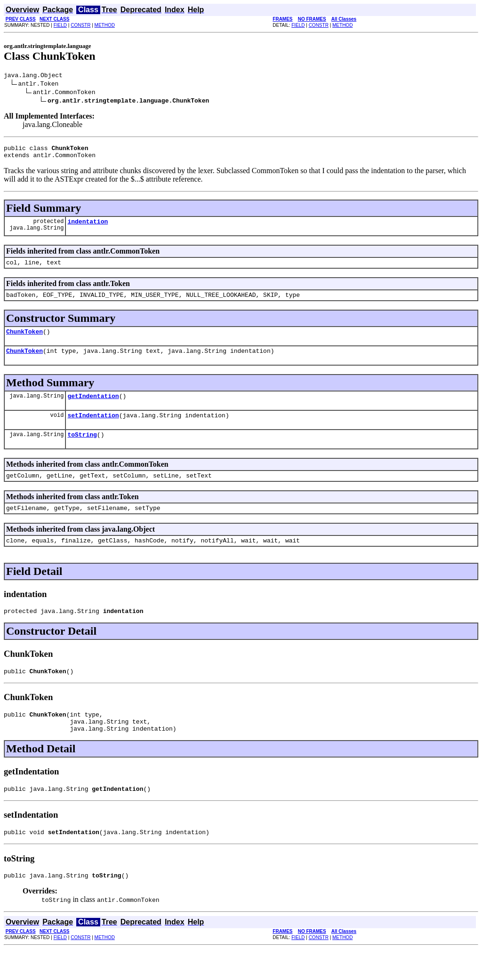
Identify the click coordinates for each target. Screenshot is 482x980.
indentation (88, 227)
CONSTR (80, 25)
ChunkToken (24, 341)
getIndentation (93, 408)
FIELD (60, 25)
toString (82, 450)
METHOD (105, 25)
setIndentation (93, 429)
